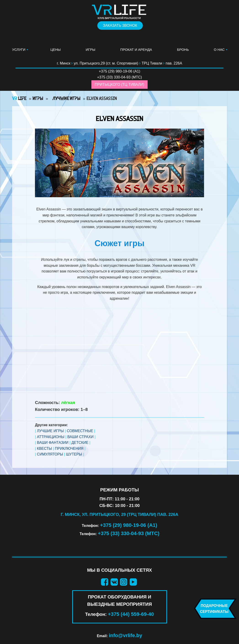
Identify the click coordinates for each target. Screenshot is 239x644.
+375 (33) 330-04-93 (114, 77)
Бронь (183, 50)
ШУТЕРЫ (74, 454)
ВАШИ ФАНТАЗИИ (53, 443)
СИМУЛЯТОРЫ (50, 454)
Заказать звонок (120, 26)
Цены (55, 50)
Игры (90, 50)
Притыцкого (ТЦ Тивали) (120, 85)
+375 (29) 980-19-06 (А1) (129, 525)
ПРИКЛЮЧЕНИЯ (69, 449)
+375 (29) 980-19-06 (116, 71)
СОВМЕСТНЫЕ (80, 431)
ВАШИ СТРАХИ (81, 437)
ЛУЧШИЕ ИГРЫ (50, 431)
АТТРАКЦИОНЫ (51, 437)
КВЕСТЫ (45, 449)
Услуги (19, 50)
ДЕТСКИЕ (80, 443)
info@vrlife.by (125, 635)
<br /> (119, 350)
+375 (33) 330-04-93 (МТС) (129, 533)
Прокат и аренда (136, 50)
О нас (219, 50)
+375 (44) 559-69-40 (131, 614)
